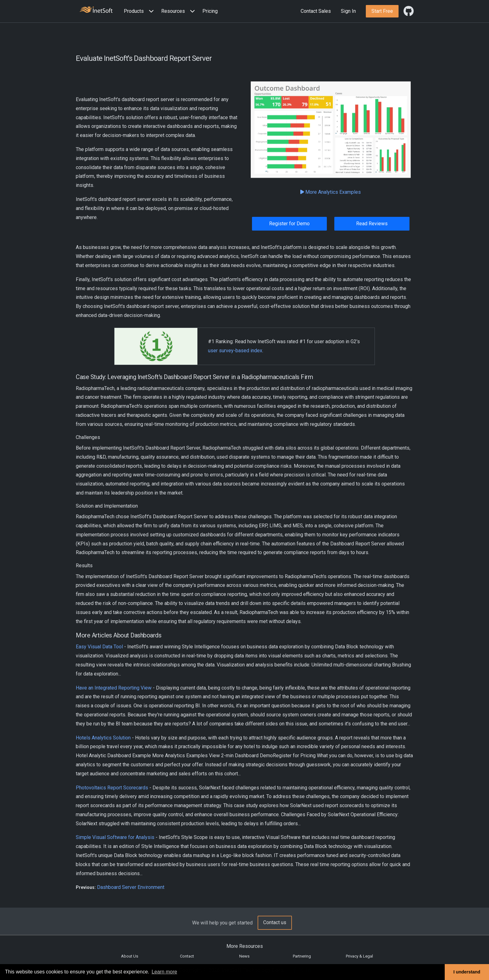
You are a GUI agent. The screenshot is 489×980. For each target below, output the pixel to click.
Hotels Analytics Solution (103, 738)
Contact (187, 956)
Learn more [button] (164, 972)
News (244, 956)
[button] (140, 11)
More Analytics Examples (331, 192)
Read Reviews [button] (372, 224)
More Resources (245, 946)
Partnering (302, 956)
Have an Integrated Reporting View (114, 688)
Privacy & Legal (359, 956)
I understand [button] (467, 972)
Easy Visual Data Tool (99, 647)
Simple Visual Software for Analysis (115, 837)
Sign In (348, 11)
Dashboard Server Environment (131, 887)
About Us (130, 956)
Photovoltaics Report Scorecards (112, 788)
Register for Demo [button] (289, 224)
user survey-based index (235, 351)
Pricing (210, 11)
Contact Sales (316, 11)
